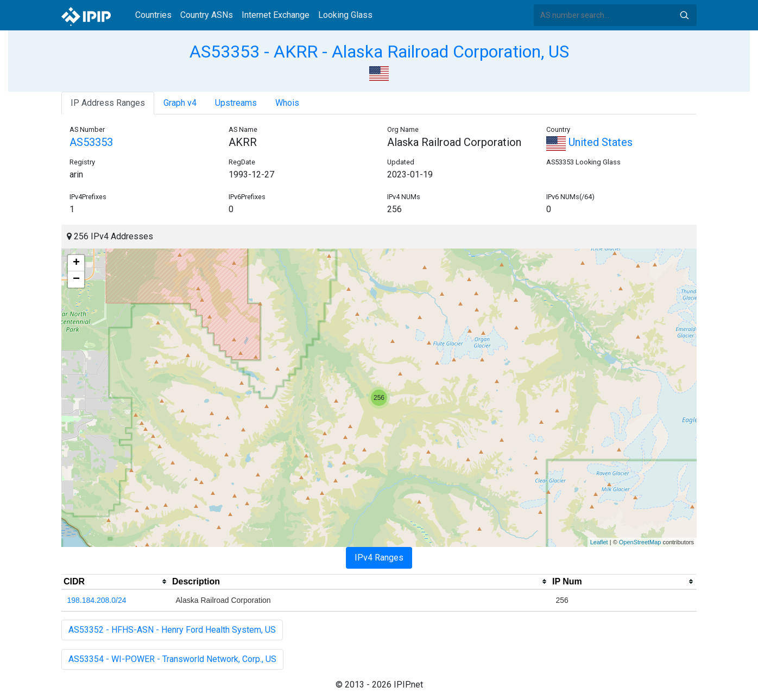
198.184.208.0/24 (97, 600)
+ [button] (76, 263)
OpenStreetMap (640, 542)
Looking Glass (345, 15)
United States (589, 142)
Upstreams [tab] (236, 103)
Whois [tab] (287, 103)
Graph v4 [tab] (180, 103)
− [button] (76, 279)
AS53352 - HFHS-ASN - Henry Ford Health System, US (172, 630)
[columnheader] (116, 582)
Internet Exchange (276, 15)
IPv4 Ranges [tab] (379, 558)
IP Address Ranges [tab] (108, 103)
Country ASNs (207, 15)
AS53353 (91, 142)
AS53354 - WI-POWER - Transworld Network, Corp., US (172, 659)
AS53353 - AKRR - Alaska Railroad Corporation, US (379, 52)
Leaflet (599, 542)
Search (684, 15)
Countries (153, 15)
